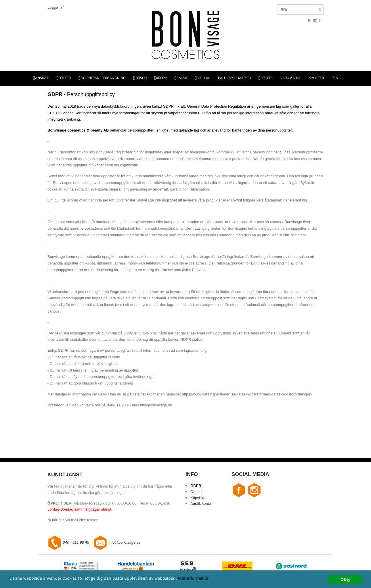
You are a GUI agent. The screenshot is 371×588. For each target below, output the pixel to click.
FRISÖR (141, 78)
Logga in (55, 7)
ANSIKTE (42, 78)
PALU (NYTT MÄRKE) (234, 78)
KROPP (161, 78)
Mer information (194, 578)
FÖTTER (65, 78)
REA (335, 78)
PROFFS (267, 78)
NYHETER (316, 78)
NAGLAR (203, 78)
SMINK (182, 78)
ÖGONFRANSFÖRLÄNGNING (103, 78)
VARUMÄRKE (291, 78)
